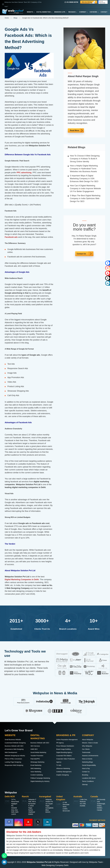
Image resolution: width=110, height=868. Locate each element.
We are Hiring (89, 2)
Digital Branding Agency (64, 752)
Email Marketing (36, 765)
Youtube (28, 823)
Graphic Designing (62, 775)
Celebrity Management (64, 772)
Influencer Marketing (63, 768)
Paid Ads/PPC (35, 759)
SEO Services (35, 746)
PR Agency (60, 743)
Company (84, 12)
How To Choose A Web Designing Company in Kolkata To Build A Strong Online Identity (85, 159)
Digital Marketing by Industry (40, 781)
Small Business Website (13, 740)
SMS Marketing (36, 768)
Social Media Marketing (38, 752)
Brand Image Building (63, 749)
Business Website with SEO (14, 746)
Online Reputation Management (67, 740)
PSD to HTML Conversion (13, 759)
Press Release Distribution (65, 746)
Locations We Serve (89, 778)
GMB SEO (34, 749)
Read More (74, 130)
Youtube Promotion (37, 756)
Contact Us (81, 254)
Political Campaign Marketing (40, 778)
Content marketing (37, 775)
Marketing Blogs (87, 762)
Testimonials (86, 752)
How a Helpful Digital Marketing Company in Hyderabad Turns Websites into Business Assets (84, 169)
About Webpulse (88, 740)
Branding (85, 775)
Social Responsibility (89, 765)
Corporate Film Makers (64, 756)
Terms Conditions (88, 781)
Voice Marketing (36, 772)
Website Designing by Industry (15, 756)
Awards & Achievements (90, 756)
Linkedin (47, 823)
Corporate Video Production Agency (66, 760)
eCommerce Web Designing (14, 749)
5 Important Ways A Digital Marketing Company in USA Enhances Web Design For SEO (84, 179)
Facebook (9, 823)
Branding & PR (60, 12)
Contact (104, 12)
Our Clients (86, 749)
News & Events (87, 759)
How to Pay (86, 768)
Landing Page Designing (13, 762)
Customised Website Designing (15, 743)
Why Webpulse (87, 746)
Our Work (94, 12)
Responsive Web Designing (14, 765)
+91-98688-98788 (71, 2)
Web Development (11, 752)
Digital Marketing (44, 12)
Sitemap (85, 785)
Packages (73, 12)
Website (31, 12)
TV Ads (59, 765)
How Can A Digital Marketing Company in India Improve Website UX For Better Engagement (85, 189)
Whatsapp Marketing (37, 762)
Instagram (19, 823)
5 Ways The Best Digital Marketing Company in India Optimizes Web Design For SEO (85, 198)
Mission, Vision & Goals (90, 743)
